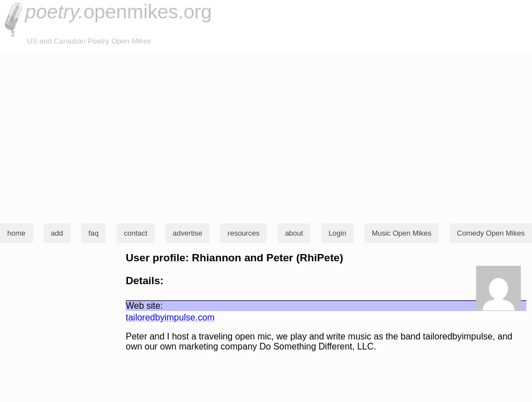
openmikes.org (118, 11)
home (16, 233)
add (57, 233)
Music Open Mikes (402, 233)
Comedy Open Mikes (491, 233)
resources (243, 233)
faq (93, 233)
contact (136, 233)
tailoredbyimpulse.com (170, 317)
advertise (187, 233)
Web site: (144, 306)
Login (338, 233)
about (294, 233)
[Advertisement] (266, 136)
